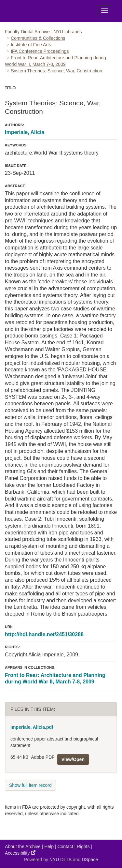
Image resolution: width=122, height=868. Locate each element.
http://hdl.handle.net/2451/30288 (44, 634)
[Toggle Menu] (105, 11)
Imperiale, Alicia (25, 132)
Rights (83, 846)
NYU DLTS (61, 860)
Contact (65, 846)
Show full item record (30, 785)
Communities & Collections (38, 38)
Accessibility (20, 853)
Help (49, 846)
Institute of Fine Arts (31, 45)
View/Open (73, 759)
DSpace (90, 860)
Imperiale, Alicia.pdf (32, 727)
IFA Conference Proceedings (40, 51)
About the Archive (23, 846)
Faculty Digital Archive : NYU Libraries (43, 32)
